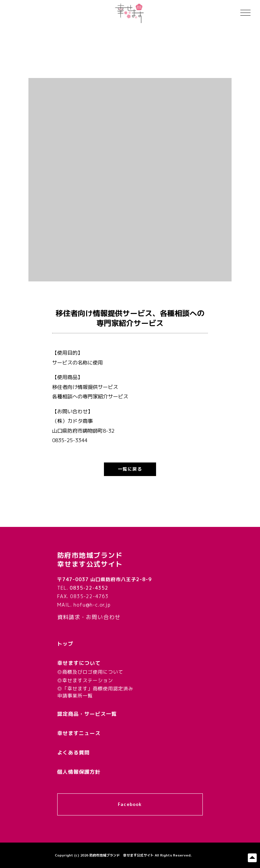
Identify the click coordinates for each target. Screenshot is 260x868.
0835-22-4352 (89, 588)
